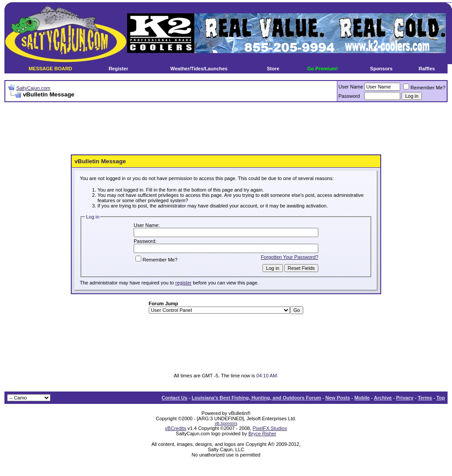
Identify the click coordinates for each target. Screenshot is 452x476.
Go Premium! (323, 69)
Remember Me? (424, 88)
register (184, 283)
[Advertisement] (226, 129)
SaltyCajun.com (33, 88)
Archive (383, 398)
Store (273, 69)
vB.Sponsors (226, 423)
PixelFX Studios (270, 428)
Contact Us (174, 398)
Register (118, 69)
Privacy (405, 398)
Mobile (362, 398)
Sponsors (381, 69)
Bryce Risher (262, 434)
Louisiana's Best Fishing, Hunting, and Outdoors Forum (256, 398)
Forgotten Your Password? (290, 257)
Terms (425, 398)
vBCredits (176, 428)
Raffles (427, 69)
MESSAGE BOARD (50, 69)
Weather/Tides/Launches (199, 69)
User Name (351, 87)
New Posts (338, 398)
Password (349, 96)
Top (441, 398)
